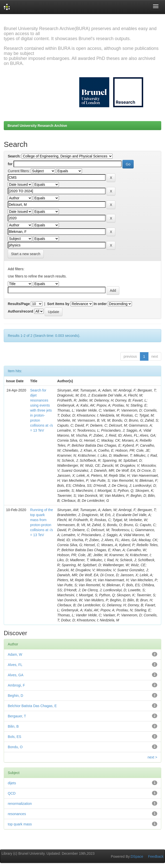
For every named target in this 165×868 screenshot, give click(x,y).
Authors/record (20, 311)
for (10, 164)
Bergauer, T (17, 716)
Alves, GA (16, 675)
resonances (17, 814)
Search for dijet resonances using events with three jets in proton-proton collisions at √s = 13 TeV (42, 410)
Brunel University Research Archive (37, 126)
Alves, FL (15, 665)
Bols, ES (15, 737)
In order (100, 304)
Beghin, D (15, 696)
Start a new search (26, 254)
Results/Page (19, 304)
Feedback (156, 856)
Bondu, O (15, 747)
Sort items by (58, 304)
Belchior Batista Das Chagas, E (32, 706)
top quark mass (20, 824)
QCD (12, 793)
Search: (14, 156)
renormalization (20, 804)
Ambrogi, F (16, 685)
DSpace (137, 856)
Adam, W (15, 654)
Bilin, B (13, 726)
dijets (12, 783)
